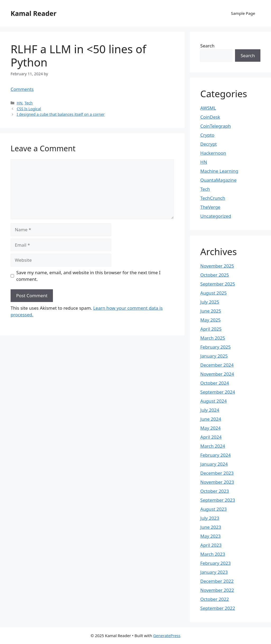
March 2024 (213, 446)
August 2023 (214, 509)
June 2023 (211, 527)
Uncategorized (216, 216)
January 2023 (214, 572)
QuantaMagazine (218, 180)
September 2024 (218, 392)
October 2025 (215, 275)
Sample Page (243, 13)
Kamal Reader (33, 13)
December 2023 (217, 473)
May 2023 (211, 536)
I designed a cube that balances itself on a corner (61, 114)
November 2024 (217, 374)
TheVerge (210, 207)
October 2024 (215, 383)
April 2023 (211, 545)
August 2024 (214, 401)
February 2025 (216, 347)
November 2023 (217, 482)
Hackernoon (213, 153)
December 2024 (217, 365)
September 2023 (218, 500)
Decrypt (209, 144)
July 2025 (210, 302)
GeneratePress (167, 636)
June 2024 (211, 419)
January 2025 (214, 356)
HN (20, 103)
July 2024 (210, 410)
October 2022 (215, 599)
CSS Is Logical (29, 109)
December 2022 (217, 581)
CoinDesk (210, 117)
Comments (22, 89)
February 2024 (216, 455)
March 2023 (213, 554)
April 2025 (211, 329)
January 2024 (214, 464)
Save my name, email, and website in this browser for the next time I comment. (89, 276)
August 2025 (214, 293)
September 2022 (218, 608)
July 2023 (210, 518)
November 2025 (217, 266)
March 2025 (213, 338)
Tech (28, 103)
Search (207, 46)
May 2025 (211, 320)
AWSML (208, 108)
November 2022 (217, 590)
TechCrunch (213, 198)
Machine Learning (219, 171)
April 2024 (211, 437)
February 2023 (216, 563)
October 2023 (215, 491)
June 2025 (211, 311)
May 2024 (211, 428)
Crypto (207, 135)
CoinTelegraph (216, 126)
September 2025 (218, 284)
